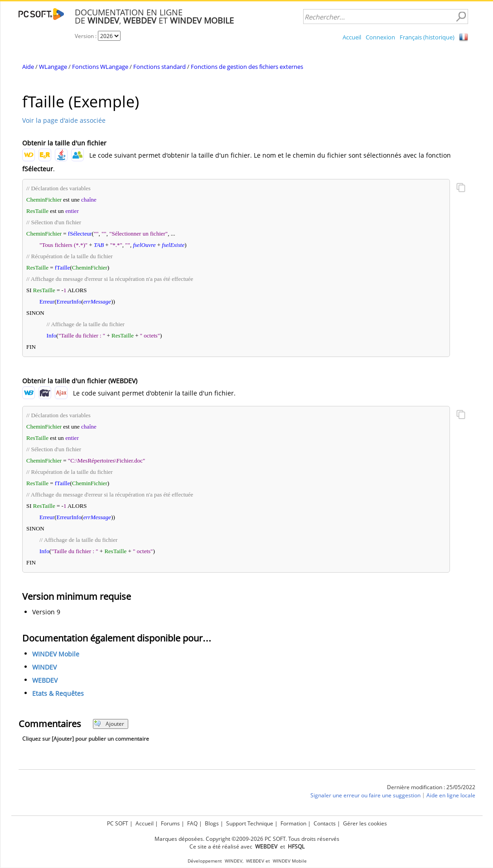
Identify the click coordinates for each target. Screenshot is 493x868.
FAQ (192, 823)
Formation (293, 823)
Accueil (352, 37)
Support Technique (250, 823)
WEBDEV (45, 680)
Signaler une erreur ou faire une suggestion (365, 795)
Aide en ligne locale (451, 795)
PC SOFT (118, 823)
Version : (86, 36)
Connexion (380, 37)
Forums (170, 823)
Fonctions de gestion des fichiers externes (247, 67)
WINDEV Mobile (56, 654)
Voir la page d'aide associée (64, 120)
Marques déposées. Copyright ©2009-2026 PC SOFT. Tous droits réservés (247, 839)
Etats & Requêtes (58, 693)
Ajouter (109, 724)
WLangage (53, 67)
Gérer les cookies (365, 823)
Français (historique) (427, 37)
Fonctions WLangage (100, 67)
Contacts (325, 823)
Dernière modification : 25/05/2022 (431, 787)
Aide (28, 67)
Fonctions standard (159, 67)
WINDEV (44, 667)
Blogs (212, 823)
